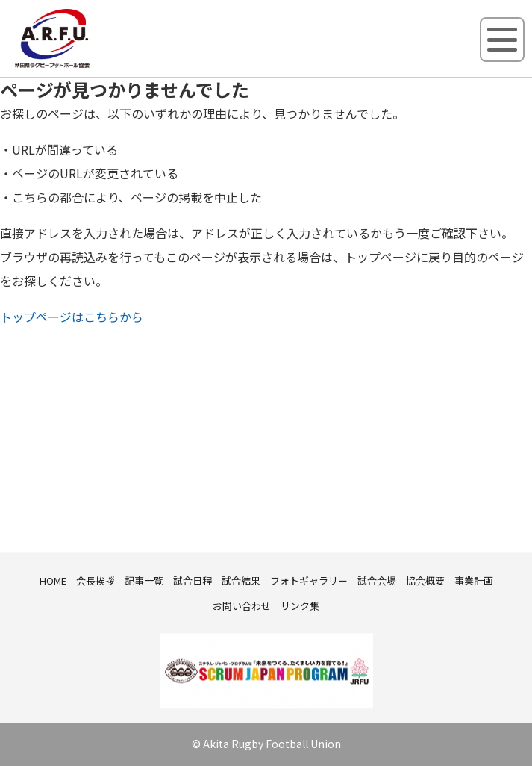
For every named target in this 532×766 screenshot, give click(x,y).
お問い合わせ (242, 606)
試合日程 (193, 580)
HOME (53, 580)
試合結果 (241, 580)
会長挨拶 (96, 580)
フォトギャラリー (309, 580)
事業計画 (474, 580)
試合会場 (377, 580)
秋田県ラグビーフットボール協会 (86, 65)
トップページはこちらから (72, 317)
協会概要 (425, 580)
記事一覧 (144, 580)
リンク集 (300, 606)
